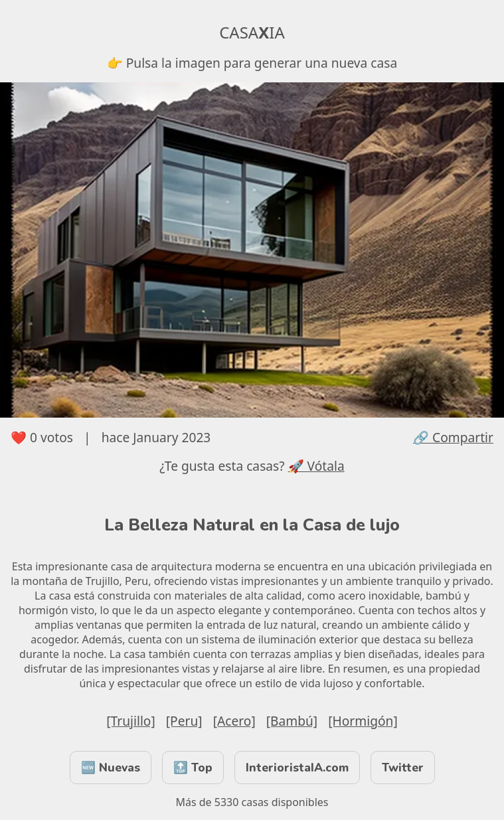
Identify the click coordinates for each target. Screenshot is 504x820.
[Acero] (234, 721)
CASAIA (252, 32)
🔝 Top (193, 768)
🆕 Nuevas (111, 768)
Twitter (403, 768)
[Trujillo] (131, 721)
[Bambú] (292, 721)
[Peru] (184, 721)
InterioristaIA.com (297, 768)
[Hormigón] (363, 721)
